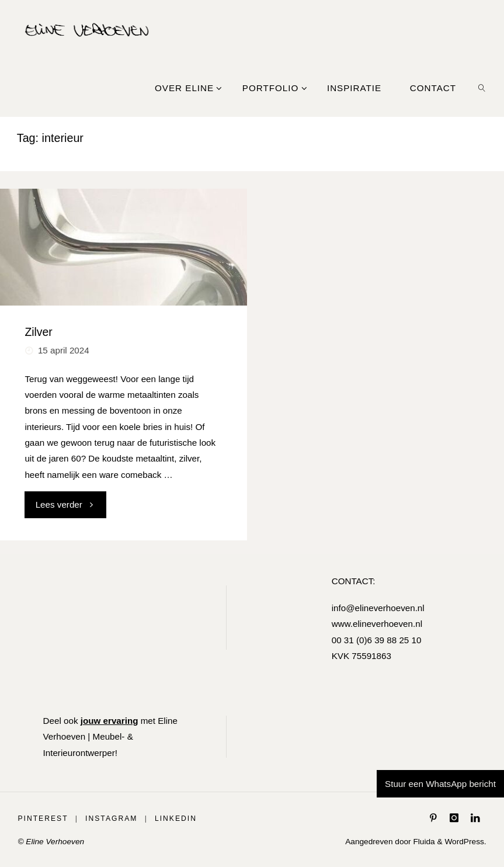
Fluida (423, 842)
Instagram (111, 819)
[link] (482, 88)
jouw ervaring (110, 721)
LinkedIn (176, 819)
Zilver (38, 332)
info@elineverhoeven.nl (378, 608)
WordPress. (465, 842)
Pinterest (43, 819)
